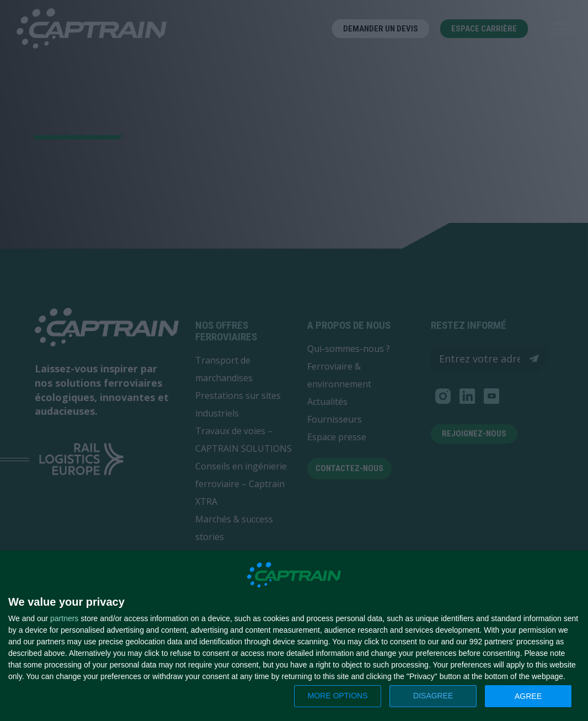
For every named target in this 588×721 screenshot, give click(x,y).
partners (64, 618)
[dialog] (294, 636)
